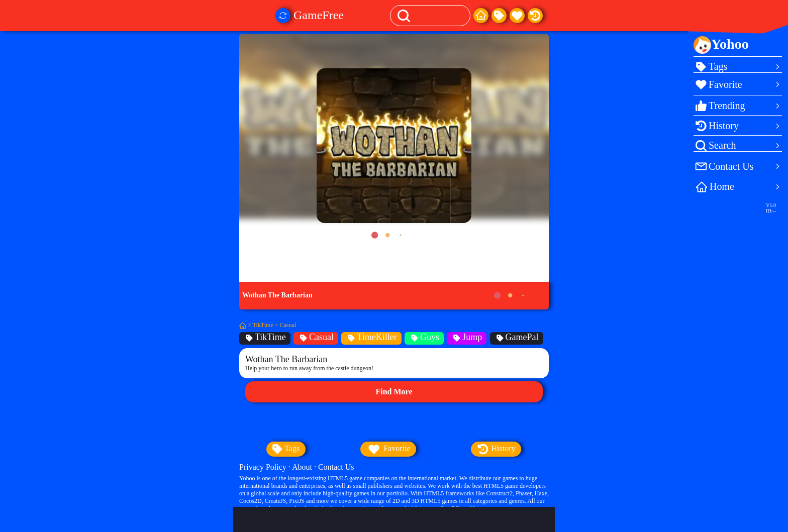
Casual (288, 325)
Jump (467, 337)
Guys (424, 337)
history (496, 449)
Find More (394, 392)
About (302, 467)
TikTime (263, 325)
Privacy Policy (263, 467)
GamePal (517, 337)
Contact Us (336, 467)
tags (286, 449)
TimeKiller (371, 337)
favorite (388, 449)
